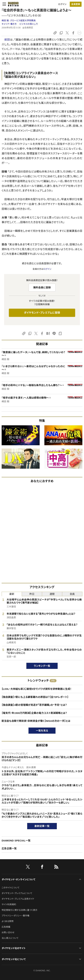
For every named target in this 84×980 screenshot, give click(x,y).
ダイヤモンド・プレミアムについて (17, 893)
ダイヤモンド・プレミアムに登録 (42, 313)
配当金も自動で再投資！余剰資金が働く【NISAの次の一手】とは (36, 721)
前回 (7, 40)
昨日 (32, 594)
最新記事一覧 (42, 826)
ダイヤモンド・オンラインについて (19, 879)
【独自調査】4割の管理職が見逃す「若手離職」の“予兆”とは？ (34, 705)
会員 (72, 594)
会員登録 (76, 4)
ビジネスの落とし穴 (29, 24)
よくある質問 (8, 921)
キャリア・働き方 (9, 24)
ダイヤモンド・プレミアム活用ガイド (18, 899)
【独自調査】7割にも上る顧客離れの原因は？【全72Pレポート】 (35, 697)
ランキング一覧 (42, 666)
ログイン (62, 4)
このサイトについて (11, 888)
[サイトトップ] (12, 4)
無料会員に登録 (42, 287)
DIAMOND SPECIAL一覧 (16, 841)
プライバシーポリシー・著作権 (16, 916)
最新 (12, 594)
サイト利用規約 (9, 904)
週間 (52, 594)
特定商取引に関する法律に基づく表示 (19, 910)
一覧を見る (42, 731)
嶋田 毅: (19, 21)
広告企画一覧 (9, 848)
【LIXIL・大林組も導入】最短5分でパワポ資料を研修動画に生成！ (37, 689)
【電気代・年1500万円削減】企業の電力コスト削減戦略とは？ (34, 713)
